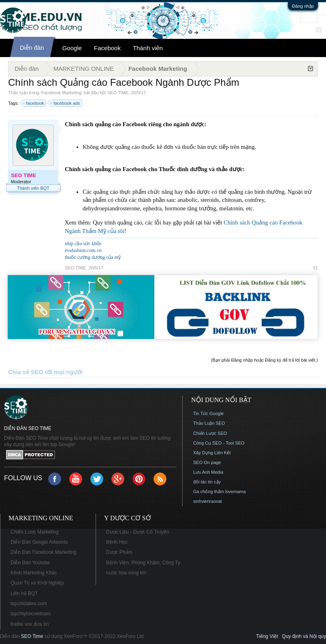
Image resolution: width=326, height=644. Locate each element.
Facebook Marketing (62, 93)
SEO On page (207, 462)
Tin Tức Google (208, 413)
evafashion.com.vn (83, 250)
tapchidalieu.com (29, 604)
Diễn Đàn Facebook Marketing (43, 552)
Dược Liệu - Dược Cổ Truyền (138, 532)
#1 (315, 268)
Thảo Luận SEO (209, 423)
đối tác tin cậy (207, 482)
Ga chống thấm (209, 491)
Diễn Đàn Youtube (30, 563)
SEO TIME (118, 93)
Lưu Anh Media (208, 472)
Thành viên (148, 48)
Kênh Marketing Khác (34, 573)
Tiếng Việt (267, 636)
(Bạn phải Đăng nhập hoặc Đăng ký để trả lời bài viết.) (264, 360)
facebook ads (65, 103)
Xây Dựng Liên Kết (212, 453)
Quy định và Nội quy (304, 636)
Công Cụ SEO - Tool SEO (219, 443)
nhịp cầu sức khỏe (83, 244)
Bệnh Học (117, 542)
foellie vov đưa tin (30, 624)
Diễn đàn (32, 48)
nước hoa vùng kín (126, 573)
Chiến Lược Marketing (35, 532)
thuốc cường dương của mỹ (93, 257)
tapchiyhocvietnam (31, 614)
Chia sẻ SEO (26, 372)
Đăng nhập (303, 6)
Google (72, 48)
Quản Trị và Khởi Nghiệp (37, 583)
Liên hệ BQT (24, 593)
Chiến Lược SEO (210, 433)
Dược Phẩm (119, 552)
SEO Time (32, 636)
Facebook (107, 48)
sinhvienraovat (208, 501)
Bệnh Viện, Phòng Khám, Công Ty (143, 563)
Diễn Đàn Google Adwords (39, 542)
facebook (34, 103)
